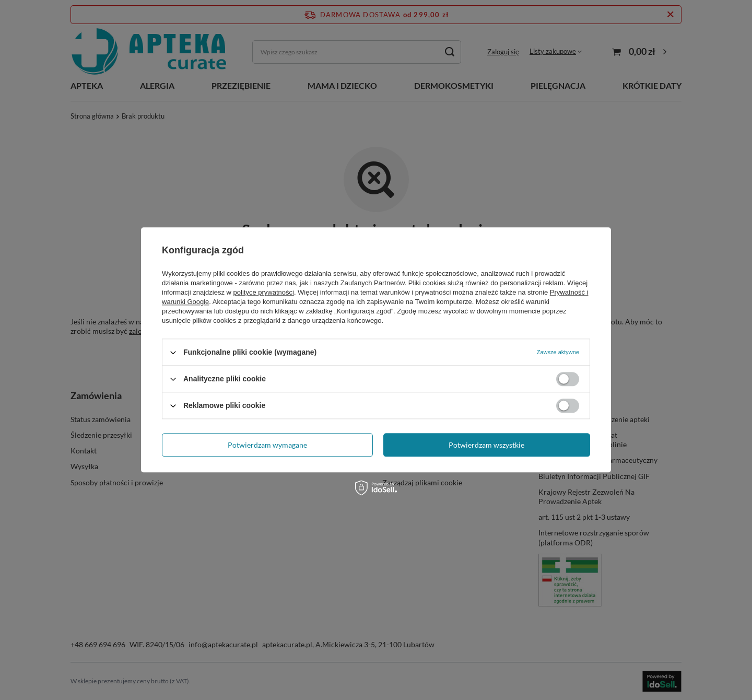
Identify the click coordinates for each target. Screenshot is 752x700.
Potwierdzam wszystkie (486, 445)
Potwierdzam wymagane (267, 445)
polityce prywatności (264, 292)
